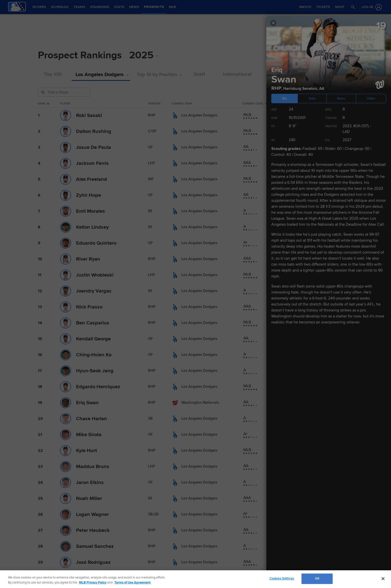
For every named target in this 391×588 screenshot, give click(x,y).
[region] (195, 579)
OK (317, 579)
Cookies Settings (282, 579)
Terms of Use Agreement (132, 583)
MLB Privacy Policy (93, 583)
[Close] (383, 579)
